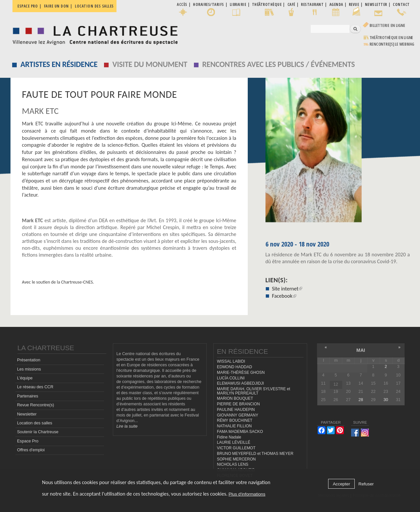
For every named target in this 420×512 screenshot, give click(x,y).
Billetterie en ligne (387, 25)
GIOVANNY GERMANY (238, 415)
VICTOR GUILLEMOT (236, 448)
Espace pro (28, 6)
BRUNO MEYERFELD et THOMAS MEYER (255, 454)
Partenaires (28, 396)
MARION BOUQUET (235, 398)
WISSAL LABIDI (231, 361)
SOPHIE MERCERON (236, 459)
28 (361, 400)
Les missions (29, 369)
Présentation (29, 360)
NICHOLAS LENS (233, 464)
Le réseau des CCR (35, 387)
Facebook (284, 296)
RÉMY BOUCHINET (235, 420)
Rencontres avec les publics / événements (278, 64)
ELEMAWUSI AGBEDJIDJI (240, 383)
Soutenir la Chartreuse (38, 432)
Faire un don (56, 6)
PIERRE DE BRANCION (238, 404)
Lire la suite (127, 426)
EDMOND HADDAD (234, 367)
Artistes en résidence (59, 64)
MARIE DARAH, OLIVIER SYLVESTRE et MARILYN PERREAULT (253, 391)
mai (361, 350)
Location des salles (94, 6)
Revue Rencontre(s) (36, 405)
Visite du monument (150, 64)
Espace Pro (28, 441)
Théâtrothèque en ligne (391, 38)
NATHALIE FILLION (234, 426)
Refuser (366, 484)
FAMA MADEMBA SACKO (240, 432)
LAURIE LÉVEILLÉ (234, 442)
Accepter (341, 484)
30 (386, 400)
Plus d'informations (247, 494)
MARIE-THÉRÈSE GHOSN (241, 373)
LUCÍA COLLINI (231, 378)
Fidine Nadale (229, 437)
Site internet (287, 289)
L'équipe (25, 378)
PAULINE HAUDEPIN (236, 410)
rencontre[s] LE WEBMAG (392, 44)
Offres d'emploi (31, 450)
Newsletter (27, 414)
